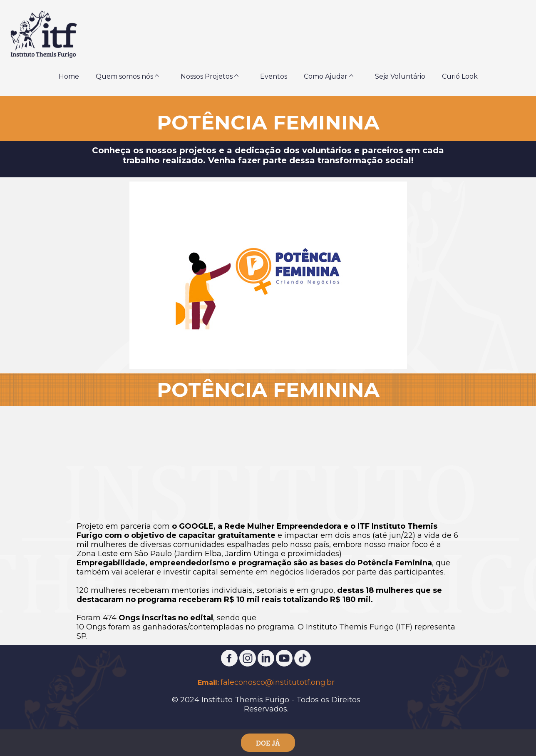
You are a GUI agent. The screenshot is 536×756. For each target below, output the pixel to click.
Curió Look (460, 76)
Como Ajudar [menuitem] (326, 76)
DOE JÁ (268, 743)
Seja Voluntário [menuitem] (400, 76)
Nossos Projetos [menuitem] (207, 76)
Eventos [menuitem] (274, 76)
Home (69, 76)
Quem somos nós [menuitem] (124, 76)
